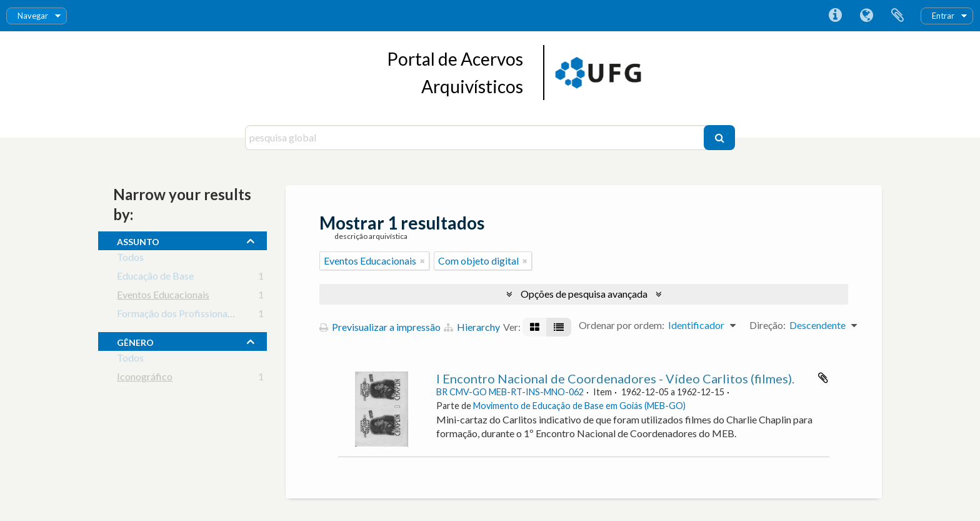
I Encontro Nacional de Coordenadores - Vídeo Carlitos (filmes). (615, 378)
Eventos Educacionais (163, 297)
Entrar (943, 16)
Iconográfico (145, 379)
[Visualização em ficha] (535, 327)
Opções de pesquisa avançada (584, 294)
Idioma (866, 16)
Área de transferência (897, 16)
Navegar (33, 16)
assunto (138, 240)
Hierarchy (472, 327)
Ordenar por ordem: (622, 325)
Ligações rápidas (835, 16)
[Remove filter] (422, 261)
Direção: (767, 325)
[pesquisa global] (476, 138)
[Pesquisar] (719, 138)
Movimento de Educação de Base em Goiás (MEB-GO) (579, 406)
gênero (135, 341)
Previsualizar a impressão (380, 327)
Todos (130, 259)
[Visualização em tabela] (559, 327)
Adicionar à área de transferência (823, 378)
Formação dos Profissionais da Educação (203, 316)
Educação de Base (155, 278)
